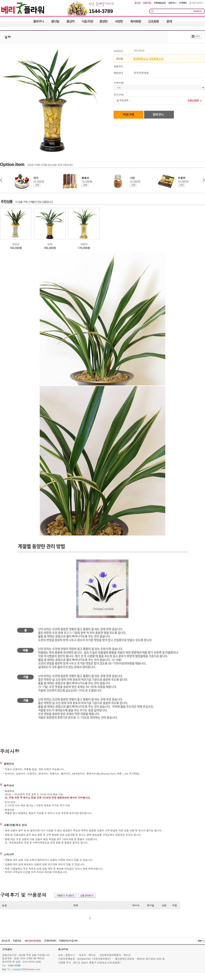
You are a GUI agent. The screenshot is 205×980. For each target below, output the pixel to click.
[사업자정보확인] (102, 959)
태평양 (84, 244)
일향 (50, 244)
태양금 (16, 244)
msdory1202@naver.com (27, 969)
